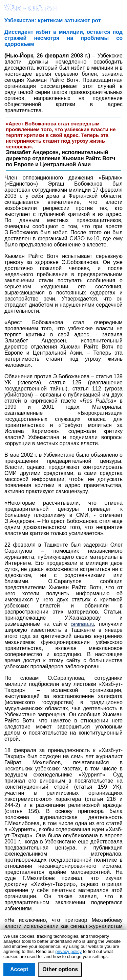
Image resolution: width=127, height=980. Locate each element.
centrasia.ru (82, 624)
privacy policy (68, 951)
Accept (19, 969)
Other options (60, 969)
